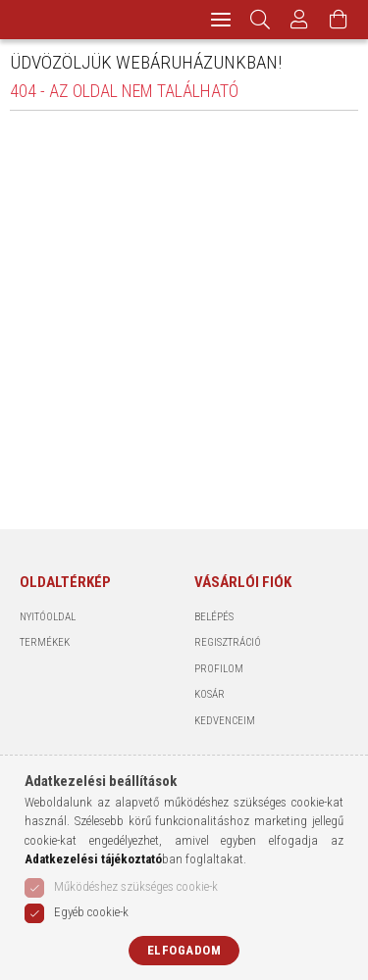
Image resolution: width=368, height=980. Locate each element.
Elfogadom (184, 950)
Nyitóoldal (48, 617)
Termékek (45, 642)
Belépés (214, 617)
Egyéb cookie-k (91, 912)
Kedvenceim (225, 721)
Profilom (219, 669)
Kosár (210, 694)
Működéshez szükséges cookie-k (136, 886)
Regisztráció (228, 642)
